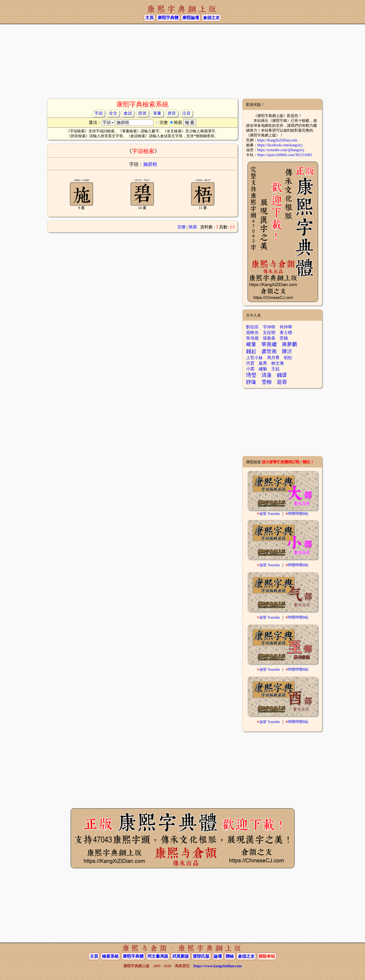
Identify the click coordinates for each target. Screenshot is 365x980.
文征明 (269, 333)
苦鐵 (284, 338)
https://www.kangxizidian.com (218, 966)
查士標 (286, 333)
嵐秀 (263, 363)
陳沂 (287, 351)
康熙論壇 (191, 18)
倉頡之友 (211, 18)
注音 (186, 113)
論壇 (218, 956)
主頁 (149, 18)
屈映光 (252, 333)
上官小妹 (254, 358)
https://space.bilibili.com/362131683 (285, 155)
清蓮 (267, 375)
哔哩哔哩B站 (298, 514)
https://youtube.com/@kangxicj (281, 150)
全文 (113, 113)
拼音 (172, 113)
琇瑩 (251, 375)
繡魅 (263, 369)
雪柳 (267, 382)
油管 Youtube (270, 514)
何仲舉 (286, 327)
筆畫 (157, 113)
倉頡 (128, 113)
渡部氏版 (201, 956)
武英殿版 (181, 956)
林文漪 (277, 363)
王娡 (275, 369)
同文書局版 (158, 956)
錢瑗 (282, 375)
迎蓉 (282, 382)
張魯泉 (269, 338)
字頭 (98, 113)
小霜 (250, 369)
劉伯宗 (252, 327)
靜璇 (251, 382)
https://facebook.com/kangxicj (280, 145)
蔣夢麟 (290, 344)
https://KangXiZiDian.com (277, 140)
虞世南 (269, 351)
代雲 (250, 363)
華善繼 (269, 344)
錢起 (251, 351)
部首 (142, 113)
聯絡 (230, 956)
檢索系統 (110, 956)
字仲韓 (269, 327)
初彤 (288, 358)
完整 (182, 227)
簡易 (193, 227)
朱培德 (252, 338)
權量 (251, 344)
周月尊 (273, 358)
